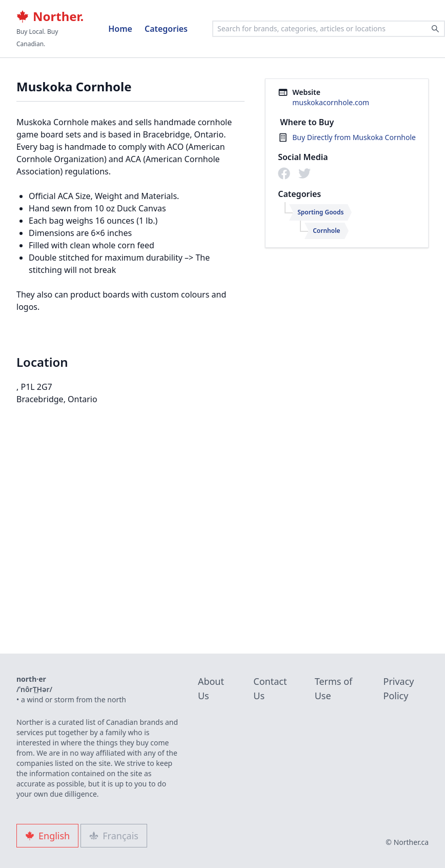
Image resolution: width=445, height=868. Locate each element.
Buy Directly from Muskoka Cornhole (354, 137)
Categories (166, 29)
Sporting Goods (320, 212)
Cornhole (326, 231)
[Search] (435, 29)
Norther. (50, 16)
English (47, 836)
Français (114, 836)
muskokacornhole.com (331, 102)
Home (120, 29)
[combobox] (329, 29)
